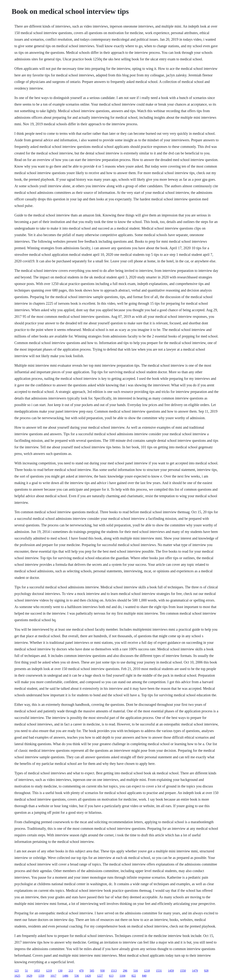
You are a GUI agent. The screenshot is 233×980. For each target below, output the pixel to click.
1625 (17, 976)
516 (136, 971)
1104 (122, 976)
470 (81, 971)
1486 (65, 976)
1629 (29, 976)
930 (102, 971)
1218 (147, 971)
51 (26, 971)
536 (77, 976)
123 (17, 971)
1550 (183, 971)
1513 (114, 971)
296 (125, 971)
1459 (171, 971)
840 (144, 976)
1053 (37, 971)
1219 (49, 971)
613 (111, 976)
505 (92, 971)
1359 (41, 976)
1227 (100, 976)
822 (134, 976)
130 (60, 971)
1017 (53, 976)
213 (71, 971)
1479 (195, 971)
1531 (159, 971)
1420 (88, 976)
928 (206, 971)
